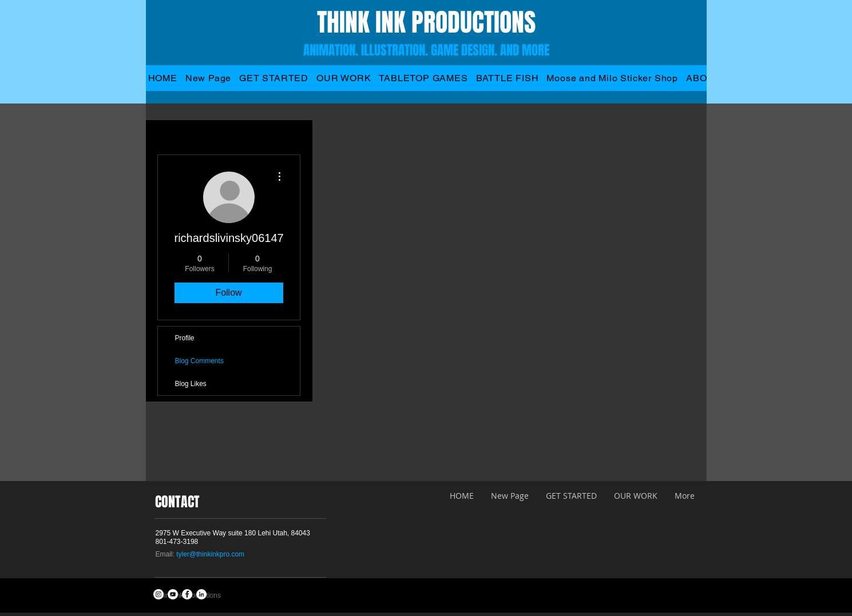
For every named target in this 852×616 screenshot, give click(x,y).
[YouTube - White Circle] (173, 594)
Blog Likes (191, 384)
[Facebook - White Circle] (187, 594)
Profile (185, 338)
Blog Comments (199, 361)
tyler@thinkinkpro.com (210, 554)
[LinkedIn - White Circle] (201, 594)
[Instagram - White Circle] (158, 594)
